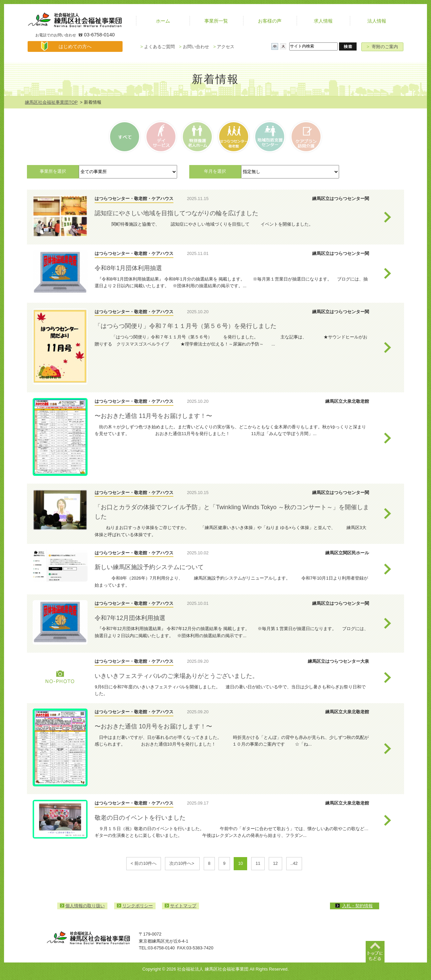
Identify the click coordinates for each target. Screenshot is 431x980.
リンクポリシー (138, 906)
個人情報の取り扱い (85, 906)
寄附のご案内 (382, 47)
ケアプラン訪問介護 (305, 137)
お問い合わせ (194, 47)
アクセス (224, 47)
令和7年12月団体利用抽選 (130, 618)
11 (258, 863)
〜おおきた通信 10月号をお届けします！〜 (153, 726)
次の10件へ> (182, 863)
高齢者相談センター (269, 137)
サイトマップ (183, 906)
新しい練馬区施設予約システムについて (149, 567)
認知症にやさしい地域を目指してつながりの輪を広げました (176, 213)
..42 (294, 863)
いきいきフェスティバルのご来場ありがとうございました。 (176, 676)
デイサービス (161, 137)
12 (275, 863)
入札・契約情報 (357, 906)
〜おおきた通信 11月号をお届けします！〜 (153, 416)
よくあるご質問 (158, 47)
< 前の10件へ (144, 863)
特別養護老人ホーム (197, 137)
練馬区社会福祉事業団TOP (51, 102)
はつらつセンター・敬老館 (233, 137)
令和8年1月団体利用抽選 (128, 268)
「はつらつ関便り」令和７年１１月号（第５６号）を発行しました (186, 326)
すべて (126, 137)
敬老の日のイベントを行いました (140, 818)
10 (240, 863)
